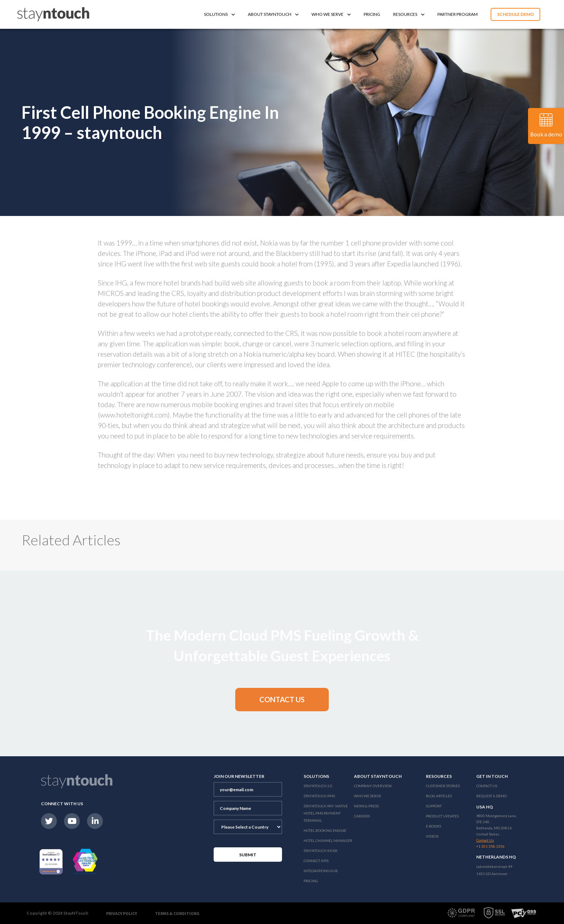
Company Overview (373, 786)
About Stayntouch (273, 14)
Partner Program (458, 14)
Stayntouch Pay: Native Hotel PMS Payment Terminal (326, 813)
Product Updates (442, 816)
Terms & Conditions (177, 913)
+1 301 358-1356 (490, 846)
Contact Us (487, 786)
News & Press (366, 806)
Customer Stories (443, 786)
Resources (409, 14)
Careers (362, 816)
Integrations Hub (321, 871)
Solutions (219, 14)
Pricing (372, 14)
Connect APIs (316, 861)
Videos (432, 836)
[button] (282, 700)
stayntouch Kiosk (321, 851)
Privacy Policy (122, 913)
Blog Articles (439, 796)
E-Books (433, 826)
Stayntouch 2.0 (318, 786)
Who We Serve (331, 14)
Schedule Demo (515, 14)
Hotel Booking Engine (325, 830)
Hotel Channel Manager (328, 840)
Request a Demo (492, 796)
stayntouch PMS (319, 796)
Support (434, 806)
